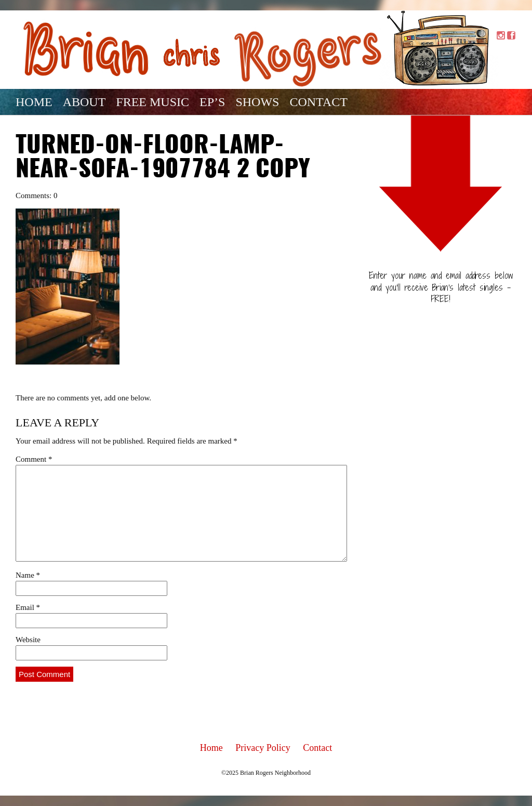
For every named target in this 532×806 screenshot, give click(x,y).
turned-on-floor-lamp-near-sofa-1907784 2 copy (163, 158)
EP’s (212, 102)
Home (34, 102)
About (84, 102)
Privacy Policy (263, 748)
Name (28, 575)
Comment (34, 459)
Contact (318, 102)
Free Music (152, 102)
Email (28, 607)
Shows (257, 102)
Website (28, 640)
